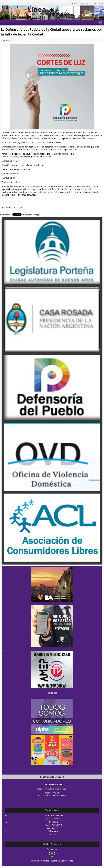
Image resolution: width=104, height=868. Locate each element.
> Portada (73, 3)
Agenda (55, 861)
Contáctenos (67, 861)
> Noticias (84, 3)
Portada (35, 861)
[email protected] (53, 819)
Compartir (5, 215)
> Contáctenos (97, 3)
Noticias (45, 861)
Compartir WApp (31, 215)
